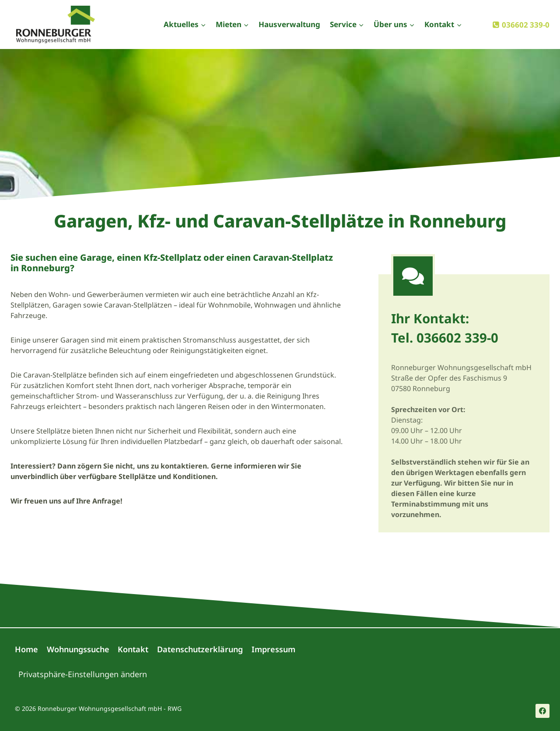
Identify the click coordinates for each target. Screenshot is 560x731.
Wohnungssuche (78, 649)
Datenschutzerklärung (200, 649)
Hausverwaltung (289, 24)
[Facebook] (542, 711)
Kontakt (133, 649)
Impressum (273, 649)
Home (26, 649)
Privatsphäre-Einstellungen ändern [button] (83, 674)
